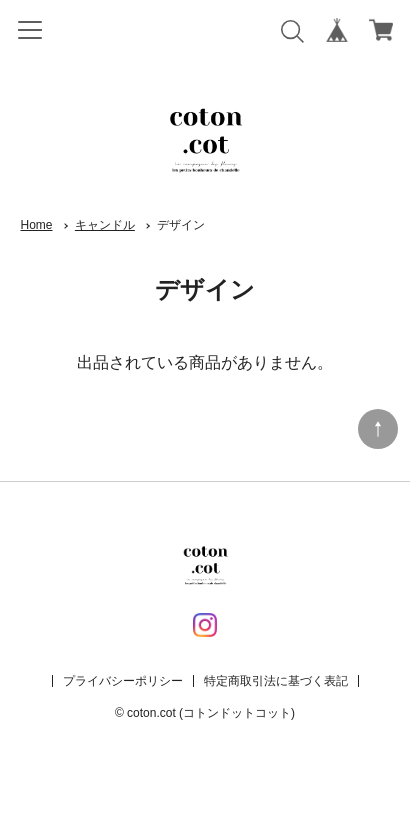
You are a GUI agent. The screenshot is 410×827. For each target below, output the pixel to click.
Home (37, 225)
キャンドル (105, 225)
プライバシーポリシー (123, 681)
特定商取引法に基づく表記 (276, 681)
